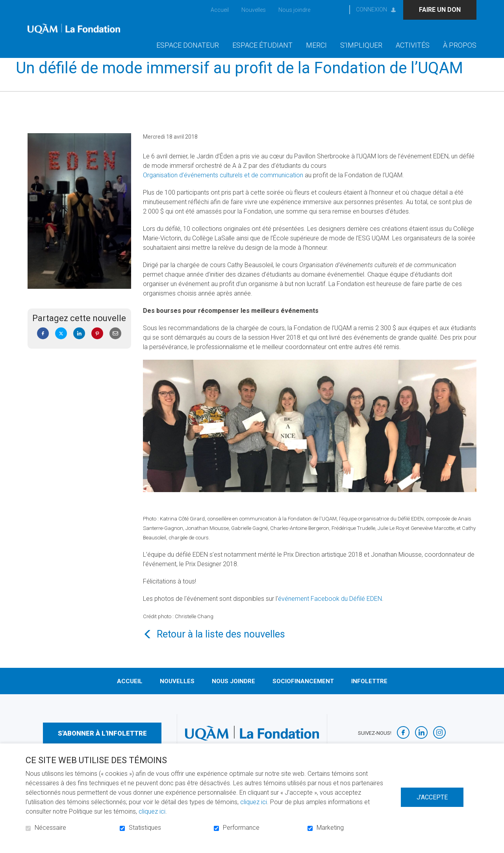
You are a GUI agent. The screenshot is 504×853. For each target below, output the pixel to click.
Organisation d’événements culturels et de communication (223, 188)
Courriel (115, 346)
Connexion (372, 9)
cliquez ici (254, 802)
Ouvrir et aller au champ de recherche (336, 10)
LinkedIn (79, 346)
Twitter (61, 346)
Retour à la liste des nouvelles (221, 647)
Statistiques (145, 828)
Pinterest (97, 346)
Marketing (330, 828)
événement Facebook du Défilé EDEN (330, 611)
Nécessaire (50, 828)
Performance (241, 828)
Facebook (43, 346)
